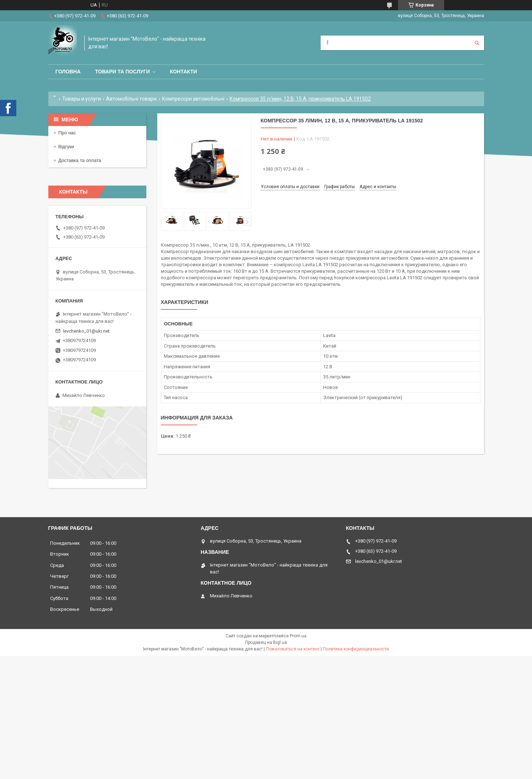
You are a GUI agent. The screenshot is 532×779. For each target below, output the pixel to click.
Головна (68, 72)
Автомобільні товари (131, 99)
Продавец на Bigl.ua (266, 642)
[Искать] (477, 43)
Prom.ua (298, 636)
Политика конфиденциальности (356, 649)
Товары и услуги (82, 99)
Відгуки (66, 147)
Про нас (67, 133)
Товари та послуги (123, 72)
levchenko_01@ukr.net (86, 331)
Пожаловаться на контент (293, 649)
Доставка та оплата (80, 160)
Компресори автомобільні (193, 99)
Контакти (184, 72)
